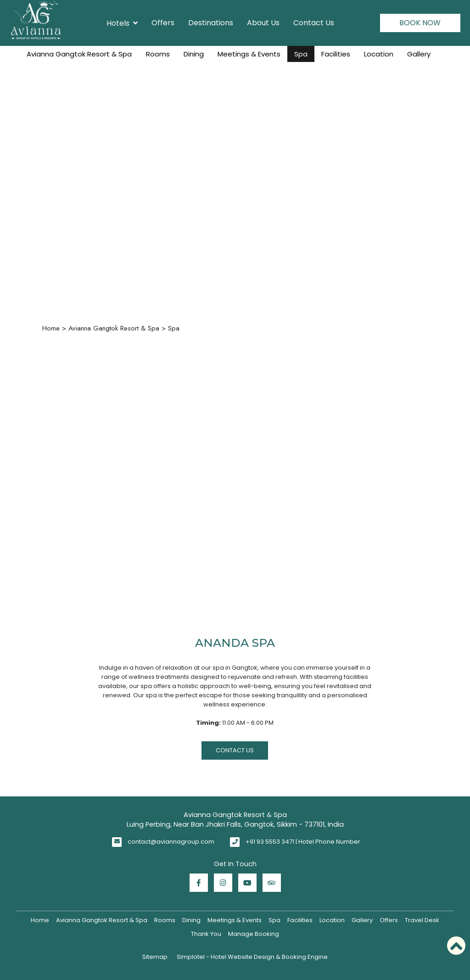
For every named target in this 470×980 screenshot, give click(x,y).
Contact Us (314, 23)
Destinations (211, 23)
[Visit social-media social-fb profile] (199, 883)
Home (51, 328)
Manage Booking (254, 934)
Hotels (122, 23)
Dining (194, 54)
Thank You (206, 934)
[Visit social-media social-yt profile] (247, 883)
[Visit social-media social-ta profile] (272, 883)
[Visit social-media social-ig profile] (223, 883)
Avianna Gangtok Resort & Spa (79, 54)
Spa (301, 54)
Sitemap (155, 957)
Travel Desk (422, 920)
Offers (163, 23)
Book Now (420, 23)
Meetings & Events (249, 54)
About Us (263, 23)
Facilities (336, 54)
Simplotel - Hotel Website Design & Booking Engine (252, 957)
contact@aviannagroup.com (171, 842)
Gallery (419, 54)
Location (379, 54)
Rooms (158, 54)
